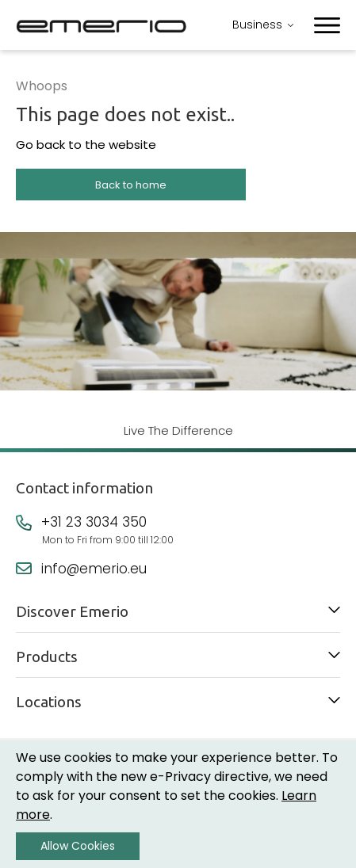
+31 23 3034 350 (94, 522)
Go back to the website (86, 145)
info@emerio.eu (94, 569)
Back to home (131, 185)
